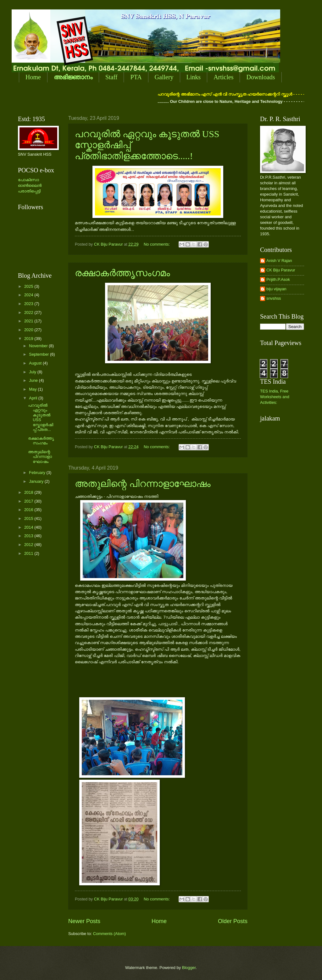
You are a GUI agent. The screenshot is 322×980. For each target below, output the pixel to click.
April (33, 398)
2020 (29, 330)
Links (194, 77)
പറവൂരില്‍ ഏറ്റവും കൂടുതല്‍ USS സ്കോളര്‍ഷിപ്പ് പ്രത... (41, 417)
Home (33, 77)
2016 (29, 510)
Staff (111, 77)
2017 (29, 501)
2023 (29, 304)
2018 (29, 492)
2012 (29, 545)
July (33, 372)
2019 (29, 339)
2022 (29, 312)
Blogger (189, 968)
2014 (29, 527)
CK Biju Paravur (281, 270)
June (34, 380)
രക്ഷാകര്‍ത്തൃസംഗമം (122, 273)
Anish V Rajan (279, 261)
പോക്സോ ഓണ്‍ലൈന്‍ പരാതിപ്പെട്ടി (30, 185)
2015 (29, 518)
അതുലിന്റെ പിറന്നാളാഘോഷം (143, 484)
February (38, 473)
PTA (136, 77)
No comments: (157, 244)
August (36, 363)
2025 (29, 286)
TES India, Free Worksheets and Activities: (275, 397)
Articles (223, 77)
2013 (29, 536)
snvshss (274, 298)
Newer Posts (84, 921)
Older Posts (233, 921)
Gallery (164, 77)
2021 (29, 321)
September (39, 354)
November (39, 346)
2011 (29, 553)
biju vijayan (276, 289)
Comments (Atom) (109, 934)
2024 (29, 295)
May (33, 389)
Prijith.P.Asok (278, 279)
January (37, 481)
